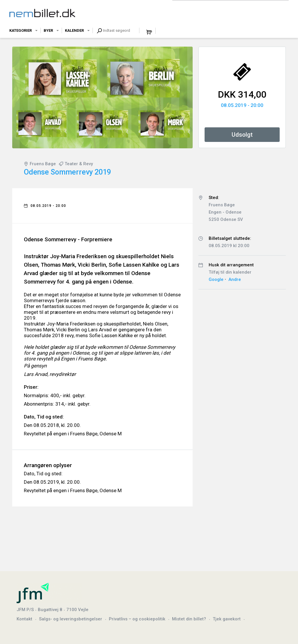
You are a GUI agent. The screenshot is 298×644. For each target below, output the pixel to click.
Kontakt (24, 619)
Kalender (74, 30)
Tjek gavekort (227, 619)
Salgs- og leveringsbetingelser (71, 619)
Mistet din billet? (189, 619)
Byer (48, 30)
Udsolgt (242, 135)
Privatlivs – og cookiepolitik (137, 619)
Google (216, 279)
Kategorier (21, 30)
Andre (235, 279)
